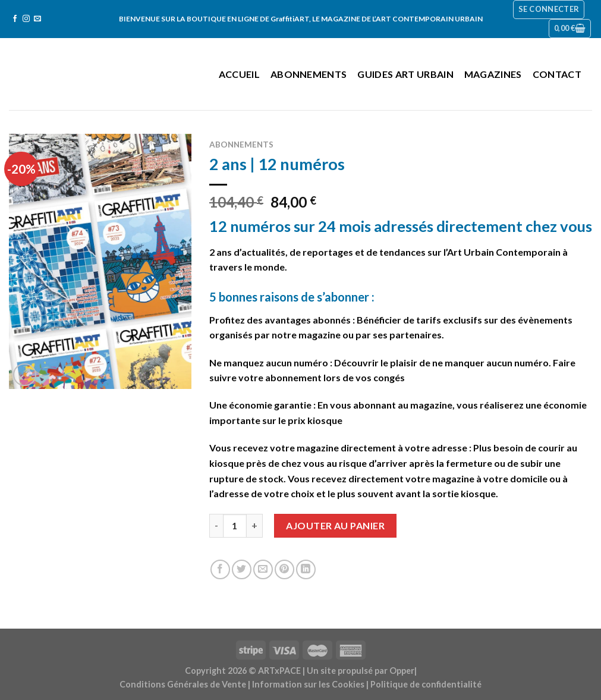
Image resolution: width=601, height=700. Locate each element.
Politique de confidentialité (426, 684)
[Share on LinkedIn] (306, 569)
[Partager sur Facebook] (220, 569)
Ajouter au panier (335, 525)
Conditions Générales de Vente (183, 684)
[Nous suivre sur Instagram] (26, 19)
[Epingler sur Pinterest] (284, 569)
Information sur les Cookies (308, 684)
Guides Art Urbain (405, 74)
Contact (557, 74)
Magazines (493, 74)
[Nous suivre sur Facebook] (15, 19)
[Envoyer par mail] (263, 569)
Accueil (239, 74)
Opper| (403, 671)
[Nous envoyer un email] (37, 19)
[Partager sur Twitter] (242, 569)
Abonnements (309, 74)
